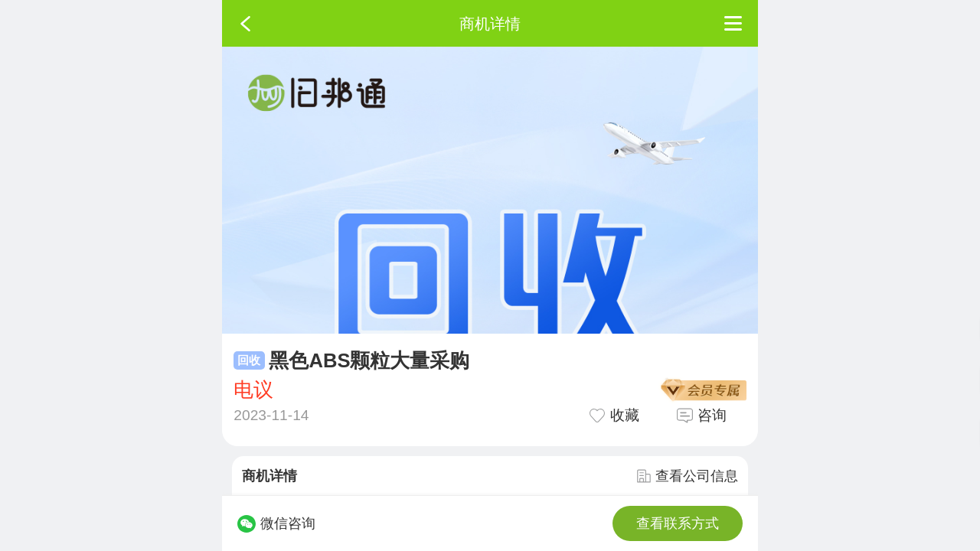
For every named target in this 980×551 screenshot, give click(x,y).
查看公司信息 (688, 476)
